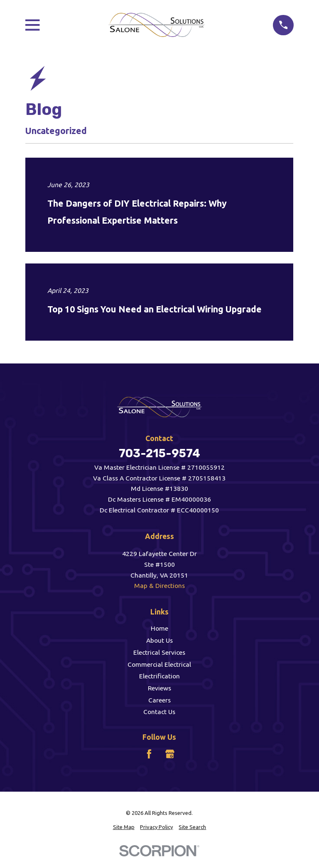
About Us (159, 640)
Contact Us (159, 712)
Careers (159, 700)
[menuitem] (124, 827)
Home (159, 628)
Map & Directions (159, 585)
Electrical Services (159, 652)
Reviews (159, 688)
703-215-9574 (159, 453)
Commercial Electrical (159, 664)
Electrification (159, 676)
